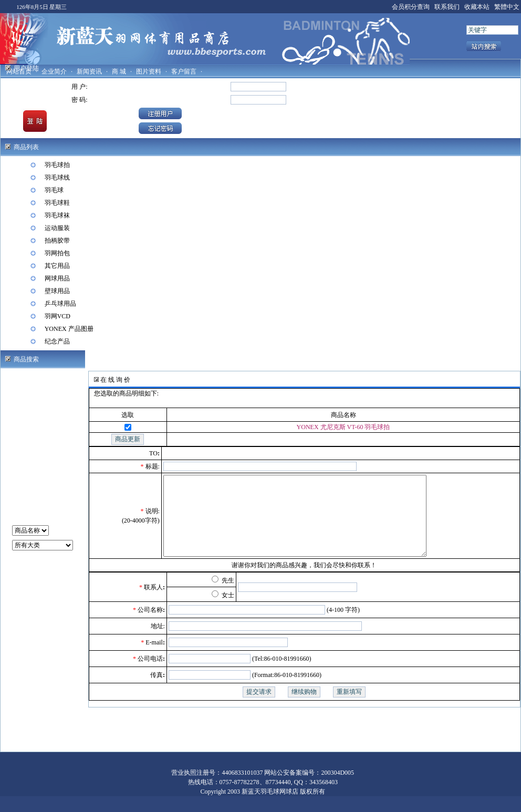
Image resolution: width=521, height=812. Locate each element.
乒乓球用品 (60, 304)
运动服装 (57, 228)
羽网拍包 (57, 253)
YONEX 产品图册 (69, 329)
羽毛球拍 (57, 165)
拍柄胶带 (57, 241)
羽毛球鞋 (57, 203)
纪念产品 (57, 341)
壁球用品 (57, 291)
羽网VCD (58, 316)
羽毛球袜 (57, 215)
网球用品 (57, 278)
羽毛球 (54, 190)
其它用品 (57, 266)
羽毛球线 (57, 178)
